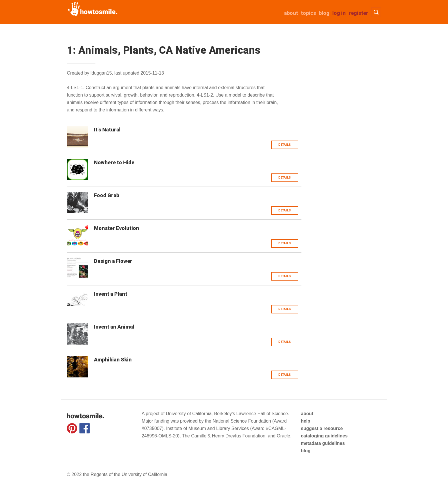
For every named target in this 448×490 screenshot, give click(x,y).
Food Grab (107, 195)
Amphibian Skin (113, 360)
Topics (308, 13)
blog (306, 451)
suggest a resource (322, 428)
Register (358, 13)
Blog (324, 13)
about (291, 13)
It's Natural (107, 130)
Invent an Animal (114, 327)
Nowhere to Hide (114, 162)
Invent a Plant (111, 294)
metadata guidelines (323, 443)
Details (285, 145)
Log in (339, 13)
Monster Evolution (117, 228)
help (306, 421)
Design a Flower (113, 261)
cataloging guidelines (324, 436)
